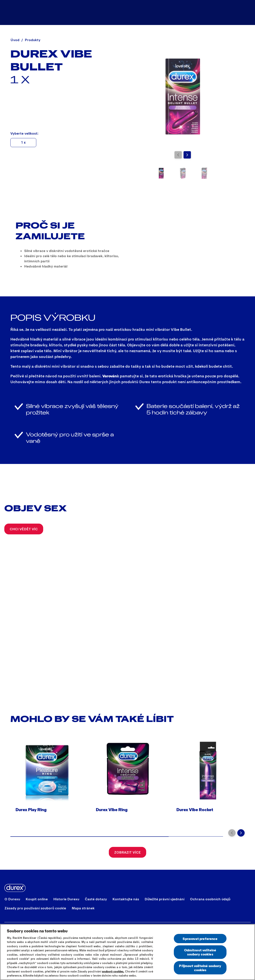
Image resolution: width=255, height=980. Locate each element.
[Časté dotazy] (96, 899)
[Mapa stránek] (83, 908)
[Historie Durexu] (66, 899)
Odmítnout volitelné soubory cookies (200, 952)
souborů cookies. (113, 971)
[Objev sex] (230, 12)
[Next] (187, 155)
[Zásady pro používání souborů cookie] (35, 908)
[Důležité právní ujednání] (165, 899)
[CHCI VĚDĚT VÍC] (24, 529)
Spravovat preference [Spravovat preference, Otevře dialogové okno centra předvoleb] (200, 939)
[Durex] (14, 12)
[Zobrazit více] (127, 852)
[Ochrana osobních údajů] (210, 899)
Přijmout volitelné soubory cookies (200, 968)
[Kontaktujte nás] (126, 899)
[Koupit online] (201, 12)
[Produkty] (165, 12)
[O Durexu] (12, 899)
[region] (127, 952)
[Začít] (247, 12)
